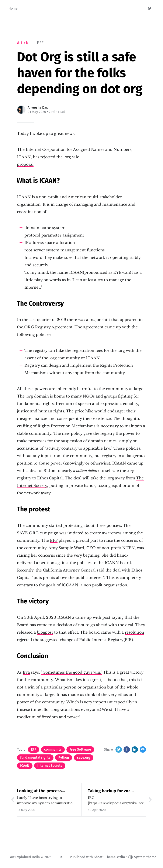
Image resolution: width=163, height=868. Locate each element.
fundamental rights (35, 758)
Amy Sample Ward (66, 548)
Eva (26, 672)
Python (64, 758)
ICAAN (24, 197)
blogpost (45, 632)
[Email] (143, 750)
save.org (84, 758)
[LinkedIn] (135, 750)
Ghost (98, 857)
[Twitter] (150, 9)
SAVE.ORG (28, 533)
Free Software (80, 749)
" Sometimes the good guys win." (72, 672)
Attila (121, 857)
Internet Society (50, 766)
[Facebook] (127, 750)
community (53, 749)
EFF (54, 540)
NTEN (129, 548)
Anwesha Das (38, 108)
